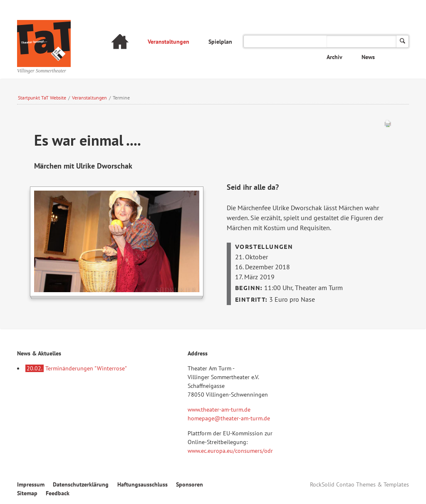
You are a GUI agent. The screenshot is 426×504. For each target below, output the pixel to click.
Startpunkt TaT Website (42, 98)
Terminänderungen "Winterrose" (76, 368)
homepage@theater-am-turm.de (229, 418)
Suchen (402, 41)
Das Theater (331, 42)
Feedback (58, 493)
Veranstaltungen (168, 42)
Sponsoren (189, 484)
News (368, 57)
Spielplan (220, 42)
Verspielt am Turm (274, 42)
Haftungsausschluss (142, 484)
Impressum (31, 484)
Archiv (334, 57)
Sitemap (27, 493)
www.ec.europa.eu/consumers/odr (230, 451)
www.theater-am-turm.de (219, 410)
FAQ (370, 42)
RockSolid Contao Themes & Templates (359, 484)
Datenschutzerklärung (81, 484)
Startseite (120, 43)
